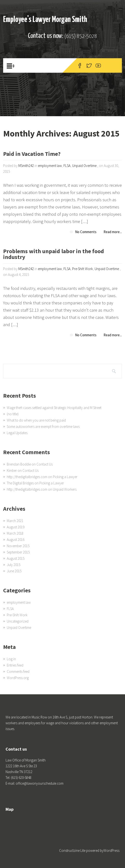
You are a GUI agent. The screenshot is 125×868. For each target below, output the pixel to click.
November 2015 (18, 546)
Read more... (113, 232)
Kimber (12, 470)
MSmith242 (26, 166)
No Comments (86, 232)
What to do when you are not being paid (36, 420)
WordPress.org (18, 678)
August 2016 (16, 540)
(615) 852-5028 (81, 36)
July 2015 (14, 565)
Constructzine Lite (73, 850)
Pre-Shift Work (83, 269)
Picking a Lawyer (65, 477)
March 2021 (15, 521)
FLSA (67, 166)
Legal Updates (17, 433)
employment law (50, 166)
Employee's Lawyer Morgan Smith (45, 20)
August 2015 (16, 558)
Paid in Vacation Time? (32, 154)
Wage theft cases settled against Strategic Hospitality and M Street (54, 408)
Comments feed (18, 671)
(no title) (13, 414)
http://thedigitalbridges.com (27, 477)
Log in (11, 659)
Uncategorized (18, 621)
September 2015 (18, 552)
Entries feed (15, 665)
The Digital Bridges (20, 483)
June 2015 (14, 571)
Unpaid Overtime (84, 166)
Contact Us (45, 464)
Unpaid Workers (65, 489)
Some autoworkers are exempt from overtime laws (43, 427)
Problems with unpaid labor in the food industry (54, 255)
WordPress (111, 850)
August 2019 (16, 527)
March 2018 (15, 533)
